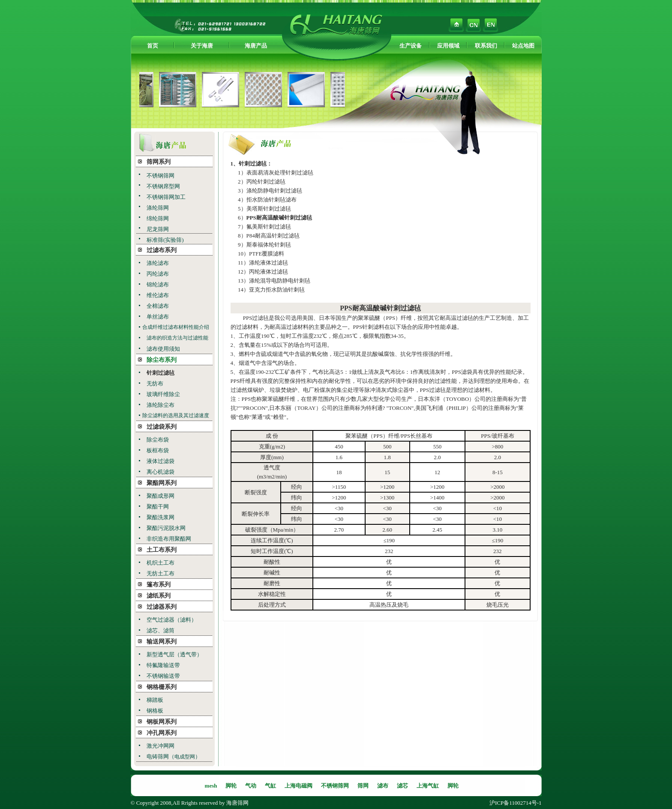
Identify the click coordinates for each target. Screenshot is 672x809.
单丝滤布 (158, 317)
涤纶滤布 (158, 263)
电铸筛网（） (174, 756)
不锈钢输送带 (163, 676)
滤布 (383, 786)
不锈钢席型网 (163, 186)
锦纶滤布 (158, 284)
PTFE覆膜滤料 (267, 254)
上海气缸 (428, 786)
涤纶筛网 (158, 208)
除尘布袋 (158, 440)
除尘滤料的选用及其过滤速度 (176, 415)
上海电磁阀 (298, 786)
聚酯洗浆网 (160, 517)
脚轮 (231, 786)
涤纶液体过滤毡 (268, 263)
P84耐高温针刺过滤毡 (273, 236)
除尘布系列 (162, 360)
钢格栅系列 (162, 687)
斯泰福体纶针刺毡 (269, 245)
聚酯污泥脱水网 (166, 528)
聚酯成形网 (160, 496)
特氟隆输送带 (163, 665)
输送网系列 (162, 642)
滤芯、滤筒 (160, 630)
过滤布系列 (162, 250)
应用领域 (448, 46)
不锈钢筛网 (160, 176)
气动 (251, 786)
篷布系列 (159, 585)
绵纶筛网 (158, 218)
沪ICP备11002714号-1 (516, 803)
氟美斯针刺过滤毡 (269, 227)
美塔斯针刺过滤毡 (269, 209)
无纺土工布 (160, 573)
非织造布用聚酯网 (169, 539)
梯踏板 (155, 700)
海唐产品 (256, 46)
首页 (153, 46)
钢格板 (155, 711)
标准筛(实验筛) (165, 240)
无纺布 (155, 383)
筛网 (363, 786)
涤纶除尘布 (160, 405)
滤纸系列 (159, 596)
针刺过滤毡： (255, 164)
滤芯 (402, 786)
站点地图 (523, 46)
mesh (211, 786)
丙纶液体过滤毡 (268, 272)
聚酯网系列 (162, 483)
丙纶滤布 (158, 274)
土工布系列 (162, 550)
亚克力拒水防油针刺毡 (277, 290)
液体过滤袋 (160, 461)
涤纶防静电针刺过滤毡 (274, 191)
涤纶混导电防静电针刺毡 (280, 281)
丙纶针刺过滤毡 (266, 182)
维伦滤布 (158, 295)
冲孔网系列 (162, 733)
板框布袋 (158, 450)
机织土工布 (160, 563)
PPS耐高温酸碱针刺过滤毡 (380, 308)
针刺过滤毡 (160, 373)
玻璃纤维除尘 (163, 394)
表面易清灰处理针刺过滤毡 (280, 173)
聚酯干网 (158, 507)
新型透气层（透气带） (174, 654)
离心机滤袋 (160, 472)
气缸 (270, 786)
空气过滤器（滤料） (172, 620)
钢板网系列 (162, 722)
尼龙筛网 (158, 229)
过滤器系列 (162, 607)
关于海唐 (202, 46)
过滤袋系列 (162, 427)
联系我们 (486, 46)
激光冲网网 (160, 746)
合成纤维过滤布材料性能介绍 (176, 327)
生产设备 (411, 46)
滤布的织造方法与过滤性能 (177, 338)
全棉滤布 (158, 306)
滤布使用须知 (163, 349)
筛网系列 (159, 162)
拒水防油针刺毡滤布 (271, 200)
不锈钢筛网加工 (166, 197)
